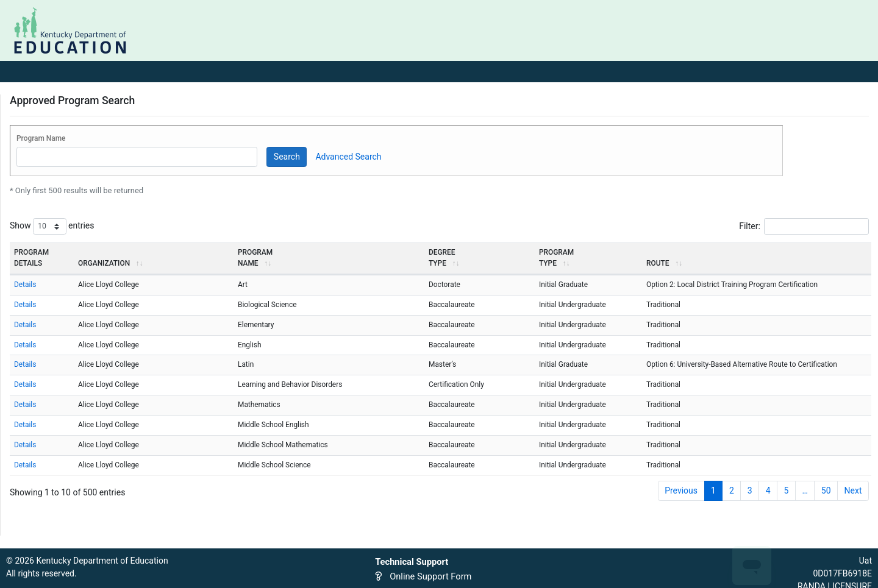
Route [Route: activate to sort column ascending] (664, 263)
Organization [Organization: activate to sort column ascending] (110, 263)
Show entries (52, 226)
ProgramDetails (31, 258)
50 (826, 491)
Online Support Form (430, 576)
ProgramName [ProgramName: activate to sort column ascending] (255, 258)
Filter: (804, 226)
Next (853, 491)
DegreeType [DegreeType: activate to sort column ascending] (444, 258)
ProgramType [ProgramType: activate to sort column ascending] (556, 258)
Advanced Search (348, 157)
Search (287, 157)
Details (25, 285)
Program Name (41, 138)
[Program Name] (137, 157)
